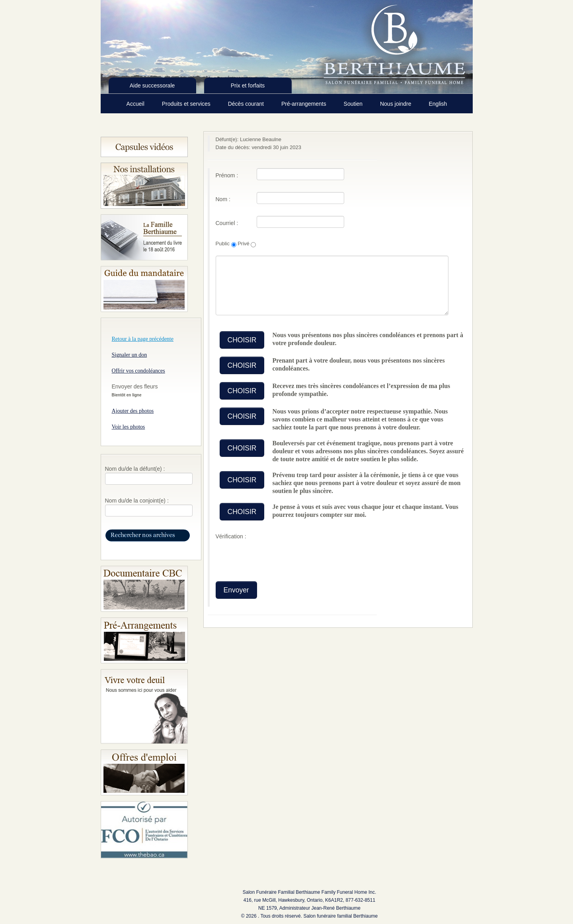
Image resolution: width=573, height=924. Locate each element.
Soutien (354, 104)
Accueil (136, 104)
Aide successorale (152, 85)
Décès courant (247, 104)
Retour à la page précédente (143, 339)
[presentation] (276, 558)
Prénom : (227, 175)
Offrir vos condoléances (138, 371)
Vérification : (231, 536)
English (438, 104)
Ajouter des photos (133, 411)
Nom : (223, 199)
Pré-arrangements (305, 104)
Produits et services (187, 104)
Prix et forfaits (248, 85)
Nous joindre (397, 104)
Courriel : (227, 223)
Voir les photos (129, 427)
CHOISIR (242, 340)
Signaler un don (130, 355)
